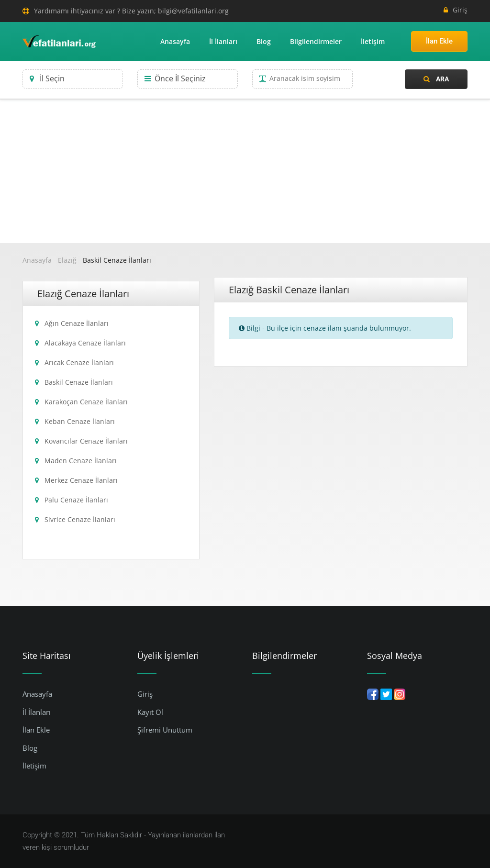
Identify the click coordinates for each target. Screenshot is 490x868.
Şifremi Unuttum (165, 730)
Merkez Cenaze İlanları (81, 480)
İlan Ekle (439, 41)
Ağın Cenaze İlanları (77, 323)
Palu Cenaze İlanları (76, 500)
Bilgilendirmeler (316, 41)
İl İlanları (223, 41)
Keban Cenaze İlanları (80, 421)
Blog (264, 41)
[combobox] (73, 79)
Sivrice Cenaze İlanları (80, 519)
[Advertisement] (245, 171)
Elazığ (67, 260)
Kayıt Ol (150, 712)
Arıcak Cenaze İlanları (79, 362)
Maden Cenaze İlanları (81, 461)
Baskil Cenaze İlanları (117, 260)
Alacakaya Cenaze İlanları (85, 343)
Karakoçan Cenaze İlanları (86, 402)
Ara (436, 79)
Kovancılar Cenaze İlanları (86, 441)
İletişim (373, 41)
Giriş (456, 10)
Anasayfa (175, 41)
